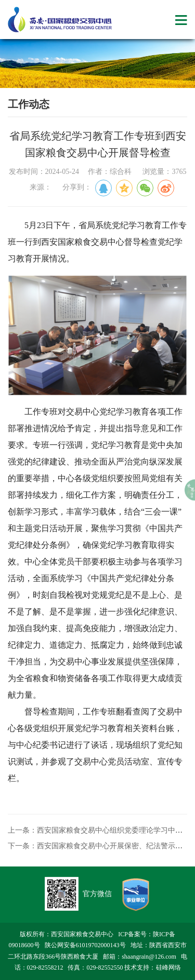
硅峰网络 (168, 968)
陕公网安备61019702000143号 (85, 945)
